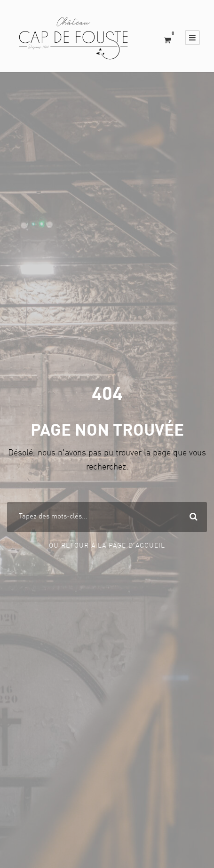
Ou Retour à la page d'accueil (107, 546)
